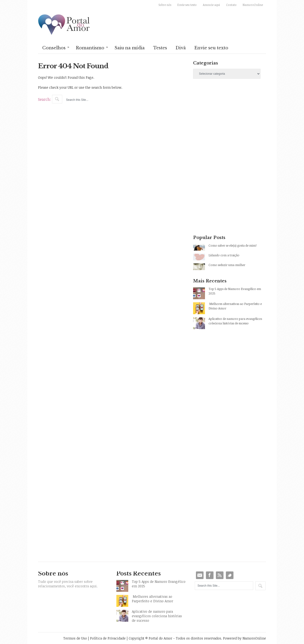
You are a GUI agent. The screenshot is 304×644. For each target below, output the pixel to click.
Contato (231, 5)
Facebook (210, 575)
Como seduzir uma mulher (227, 265)
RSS (220, 575)
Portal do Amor (64, 25)
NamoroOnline (253, 5)
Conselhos (56, 47)
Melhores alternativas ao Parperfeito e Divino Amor (235, 306)
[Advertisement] (230, 124)
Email (200, 575)
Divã (181, 48)
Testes (160, 48)
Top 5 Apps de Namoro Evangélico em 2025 (235, 291)
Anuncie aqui (211, 5)
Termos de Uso (75, 638)
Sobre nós (165, 5)
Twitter (230, 575)
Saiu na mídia (130, 48)
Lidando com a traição (224, 255)
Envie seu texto (187, 5)
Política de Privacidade (108, 638)
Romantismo (92, 47)
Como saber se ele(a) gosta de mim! (233, 245)
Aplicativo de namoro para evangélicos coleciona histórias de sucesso (235, 321)
